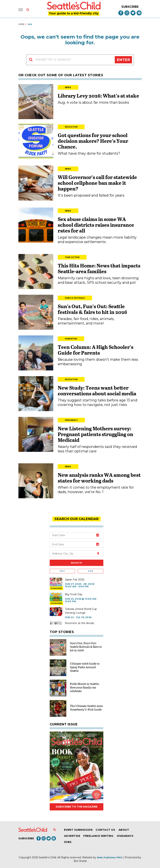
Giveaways (125, 836)
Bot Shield (80, 861)
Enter (123, 60)
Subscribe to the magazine (77, 807)
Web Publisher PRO (110, 857)
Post (62, 571)
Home (22, 24)
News (68, 87)
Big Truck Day (74, 594)
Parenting (71, 339)
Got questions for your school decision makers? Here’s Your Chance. (93, 141)
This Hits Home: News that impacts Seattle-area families (99, 268)
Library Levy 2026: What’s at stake (98, 96)
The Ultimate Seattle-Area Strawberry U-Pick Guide (86, 707)
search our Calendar (77, 519)
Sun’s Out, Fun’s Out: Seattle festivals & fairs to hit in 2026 (92, 309)
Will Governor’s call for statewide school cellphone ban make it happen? (97, 183)
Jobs (68, 842)
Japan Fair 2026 (75, 579)
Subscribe (130, 7)
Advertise (72, 836)
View (91, 571)
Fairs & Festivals (75, 298)
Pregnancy (71, 420)
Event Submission (78, 830)
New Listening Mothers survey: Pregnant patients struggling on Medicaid (95, 434)
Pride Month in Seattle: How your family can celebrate (85, 687)
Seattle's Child (47, 857)
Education (71, 127)
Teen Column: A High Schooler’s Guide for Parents (96, 350)
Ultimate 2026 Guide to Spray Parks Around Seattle (85, 667)
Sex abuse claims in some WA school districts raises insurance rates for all (96, 225)
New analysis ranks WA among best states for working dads (99, 478)
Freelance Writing (98, 836)
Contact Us (105, 830)
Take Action (72, 257)
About (124, 830)
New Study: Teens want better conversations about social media (97, 391)
